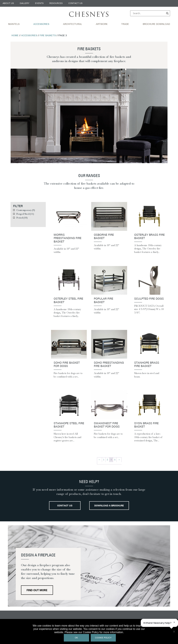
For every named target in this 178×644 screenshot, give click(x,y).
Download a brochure (109, 506)
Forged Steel (25, 214)
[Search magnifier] (168, 13)
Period (22, 218)
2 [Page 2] (107, 460)
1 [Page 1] (104, 460)
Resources (56, 3)
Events (39, 3)
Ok (76, 638)
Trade (125, 24)
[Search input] (149, 13)
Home (15, 36)
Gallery (25, 3)
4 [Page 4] (115, 460)
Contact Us (75, 3)
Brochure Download (156, 24)
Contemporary (26, 210)
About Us (8, 3)
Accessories (41, 24)
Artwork (102, 24)
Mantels (14, 24)
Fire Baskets (48, 36)
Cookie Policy (103, 638)
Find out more (37, 590)
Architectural (73, 24)
